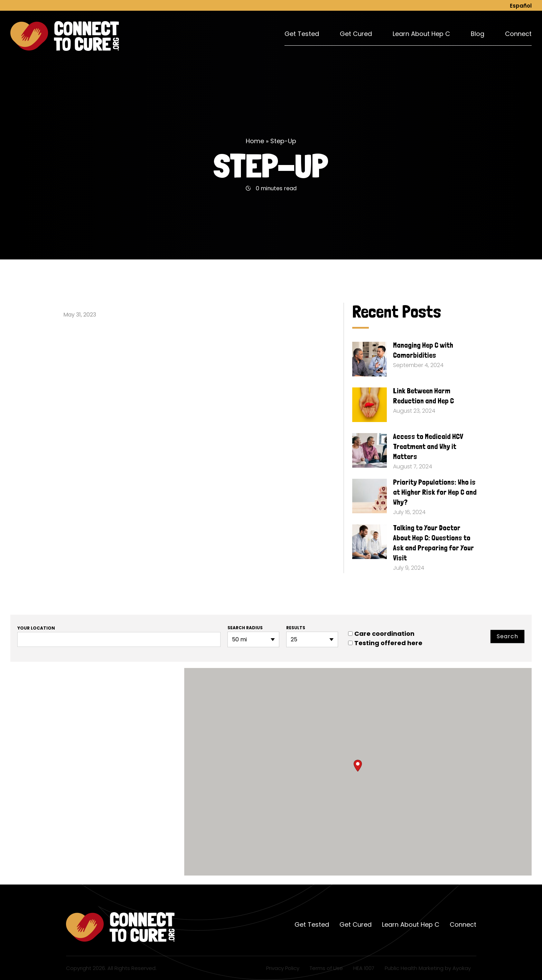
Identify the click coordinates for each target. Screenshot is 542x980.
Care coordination (381, 634)
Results (296, 628)
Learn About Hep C (421, 34)
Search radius (245, 628)
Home (255, 141)
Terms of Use (326, 968)
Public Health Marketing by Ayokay (428, 968)
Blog (478, 34)
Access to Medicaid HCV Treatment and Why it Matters (428, 446)
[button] (358, 766)
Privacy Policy (283, 968)
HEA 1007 (364, 968)
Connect (518, 34)
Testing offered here (385, 643)
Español (521, 6)
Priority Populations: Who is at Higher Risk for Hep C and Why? (435, 492)
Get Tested (302, 34)
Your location (36, 628)
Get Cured (356, 34)
